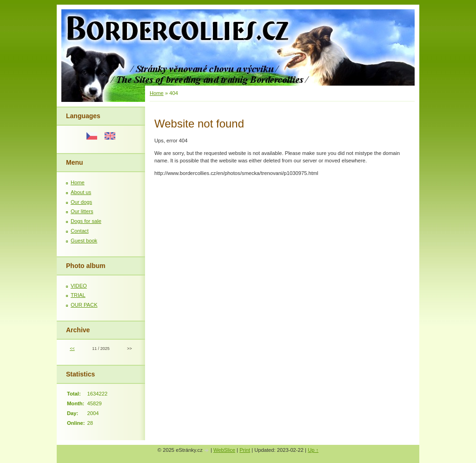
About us (81, 192)
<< (72, 349)
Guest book (84, 241)
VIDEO (79, 286)
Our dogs (81, 202)
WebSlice (224, 450)
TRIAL (78, 295)
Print (245, 450)
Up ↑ (313, 450)
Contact (80, 231)
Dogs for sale (86, 221)
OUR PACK (84, 305)
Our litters (82, 211)
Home (78, 182)
